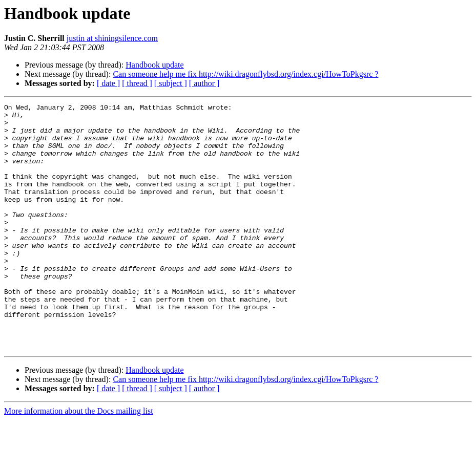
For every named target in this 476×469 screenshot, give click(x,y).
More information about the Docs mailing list (79, 460)
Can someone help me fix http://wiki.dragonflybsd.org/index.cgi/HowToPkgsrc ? (245, 74)
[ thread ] (137, 83)
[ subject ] (171, 83)
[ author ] (204, 83)
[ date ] (108, 83)
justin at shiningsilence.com (112, 38)
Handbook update (154, 65)
